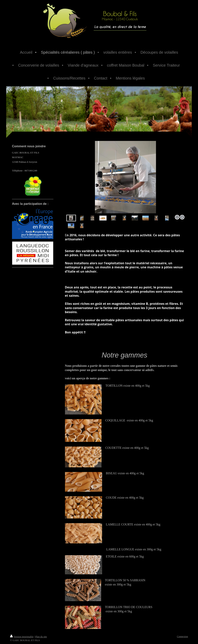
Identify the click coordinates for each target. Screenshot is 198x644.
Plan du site (41, 637)
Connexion (182, 636)
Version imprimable (22, 637)
